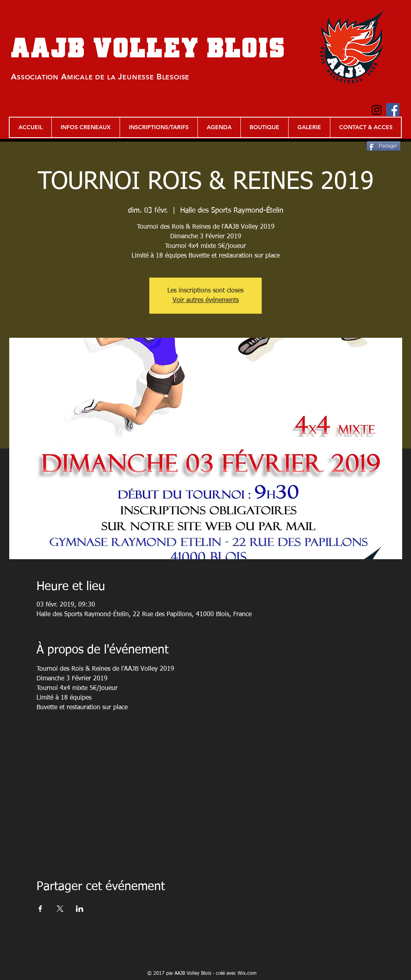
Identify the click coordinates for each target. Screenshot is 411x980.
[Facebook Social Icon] (393, 110)
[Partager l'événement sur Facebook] (40, 909)
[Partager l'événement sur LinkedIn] (80, 909)
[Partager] (384, 146)
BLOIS (246, 48)
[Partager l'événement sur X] (60, 909)
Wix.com (247, 974)
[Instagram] (377, 110)
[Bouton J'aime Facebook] (28, 112)
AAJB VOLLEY (109, 48)
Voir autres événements (206, 300)
